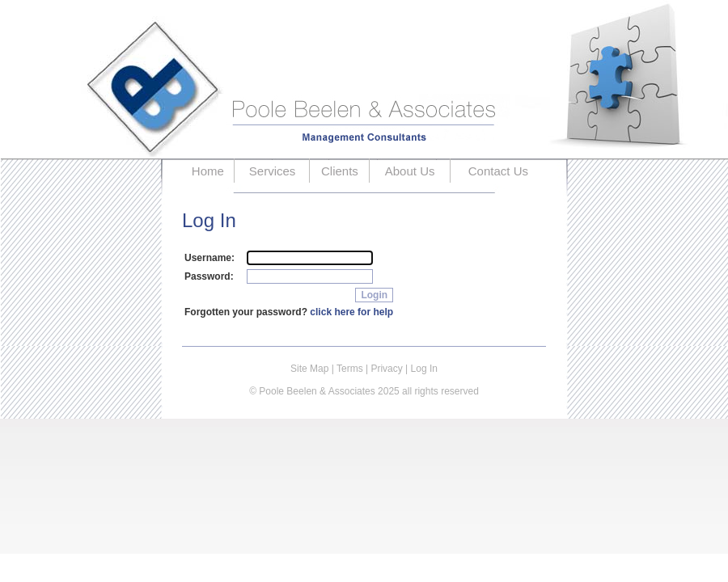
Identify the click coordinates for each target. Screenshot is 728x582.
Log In (424, 369)
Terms (350, 369)
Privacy (386, 369)
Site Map (309, 369)
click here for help (351, 312)
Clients (340, 171)
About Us (410, 171)
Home (208, 171)
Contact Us (498, 171)
